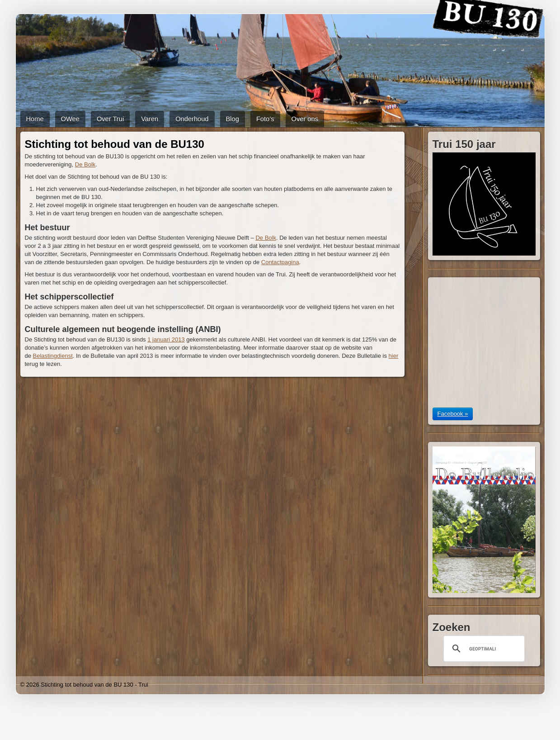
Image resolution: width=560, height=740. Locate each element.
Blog (233, 119)
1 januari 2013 (166, 339)
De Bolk (85, 164)
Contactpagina (280, 262)
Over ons (305, 119)
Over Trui (110, 119)
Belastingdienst (53, 356)
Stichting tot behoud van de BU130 (115, 144)
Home (35, 119)
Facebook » (453, 414)
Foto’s (265, 119)
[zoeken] (483, 649)
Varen (150, 119)
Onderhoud (192, 119)
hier (394, 356)
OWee (70, 119)
